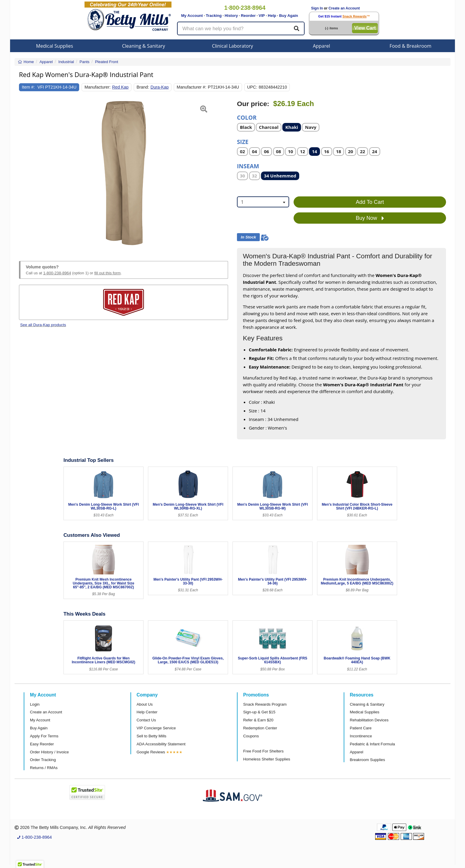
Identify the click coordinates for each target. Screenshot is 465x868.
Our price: (253, 104)
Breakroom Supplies (368, 760)
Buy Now (370, 218)
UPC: (252, 87)
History (231, 16)
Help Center (147, 712)
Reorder (248, 16)
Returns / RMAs (44, 768)
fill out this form (108, 273)
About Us (145, 704)
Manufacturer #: (192, 87)
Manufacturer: (98, 87)
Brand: (143, 87)
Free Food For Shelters (263, 751)
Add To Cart (370, 202)
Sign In (317, 8)
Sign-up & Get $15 (259, 712)
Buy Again (289, 16)
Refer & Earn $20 (258, 720)
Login (35, 704)
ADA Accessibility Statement (161, 744)
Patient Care (361, 728)
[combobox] (263, 202)
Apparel (321, 46)
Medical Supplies (55, 46)
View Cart (365, 28)
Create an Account (344, 8)
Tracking (214, 16)
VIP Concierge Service (156, 728)
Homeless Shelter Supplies (267, 759)
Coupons (251, 736)
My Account (192, 16)
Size (243, 141)
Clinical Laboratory (233, 46)
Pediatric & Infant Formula (372, 744)
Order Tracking (43, 760)
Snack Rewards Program (265, 704)
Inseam (248, 166)
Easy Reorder (42, 744)
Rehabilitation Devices (369, 720)
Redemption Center (260, 728)
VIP (262, 16)
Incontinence (361, 736)
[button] (26, 174)
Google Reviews (151, 752)
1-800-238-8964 (57, 273)
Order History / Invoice (49, 752)
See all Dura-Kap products (43, 325)
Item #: (28, 87)
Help (272, 16)
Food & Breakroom (410, 46)
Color (247, 117)
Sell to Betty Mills (152, 736)
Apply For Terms (44, 736)
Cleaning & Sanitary (144, 46)
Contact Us (146, 720)
